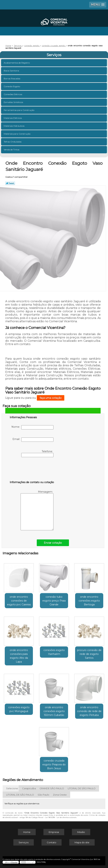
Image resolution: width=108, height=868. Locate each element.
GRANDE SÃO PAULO (52, 788)
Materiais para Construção (17, 134)
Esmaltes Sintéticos (14, 102)
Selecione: (12, 788)
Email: (33, 440)
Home (27, 832)
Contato (52, 842)
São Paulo (43, 795)
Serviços (54, 55)
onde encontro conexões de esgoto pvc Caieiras (19, 601)
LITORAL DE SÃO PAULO (82, 788)
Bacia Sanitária (12, 71)
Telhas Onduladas (13, 142)
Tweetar (10, 183)
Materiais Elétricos (13, 118)
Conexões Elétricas (13, 94)
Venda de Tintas (12, 150)
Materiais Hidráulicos (14, 126)
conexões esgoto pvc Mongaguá (19, 709)
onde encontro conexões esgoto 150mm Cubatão (54, 711)
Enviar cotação (53, 543)
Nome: (32, 427)
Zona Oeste (60, 795)
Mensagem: (37, 510)
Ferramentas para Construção (19, 110)
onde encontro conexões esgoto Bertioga (89, 601)
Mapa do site (82, 842)
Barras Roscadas (12, 79)
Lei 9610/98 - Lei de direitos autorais (61, 817)
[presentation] (32, 470)
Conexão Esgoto (12, 86)
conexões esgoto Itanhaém (54, 652)
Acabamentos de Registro (17, 63)
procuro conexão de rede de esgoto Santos (89, 654)
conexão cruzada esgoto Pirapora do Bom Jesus (54, 764)
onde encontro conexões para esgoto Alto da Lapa (19, 656)
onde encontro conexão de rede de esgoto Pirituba (89, 711)
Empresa (54, 832)
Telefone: (37, 453)
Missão (81, 832)
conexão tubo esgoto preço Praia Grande (54, 601)
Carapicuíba (29, 788)
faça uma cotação (51, 398)
